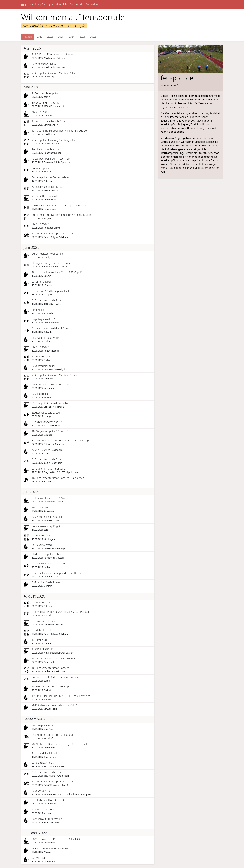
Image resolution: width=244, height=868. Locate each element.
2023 (82, 37)
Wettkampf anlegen (41, 4)
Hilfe (58, 4)
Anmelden (92, 4)
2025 (61, 37)
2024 (72, 37)
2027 (40, 37)
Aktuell (28, 37)
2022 (93, 37)
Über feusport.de (73, 4)
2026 (50, 37)
